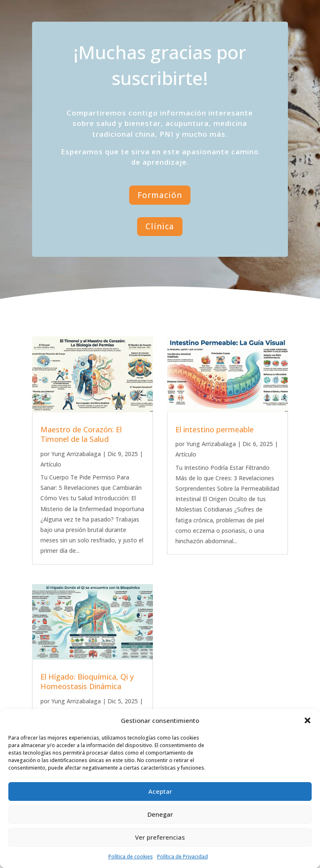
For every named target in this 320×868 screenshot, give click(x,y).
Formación (160, 195)
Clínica (160, 226)
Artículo (51, 464)
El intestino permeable (215, 429)
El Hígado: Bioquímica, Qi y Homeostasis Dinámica (87, 681)
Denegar (160, 814)
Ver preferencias (160, 837)
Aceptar (160, 791)
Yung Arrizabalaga (76, 454)
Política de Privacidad (182, 857)
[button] (307, 720)
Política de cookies (131, 857)
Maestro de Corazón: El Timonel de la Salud (81, 434)
